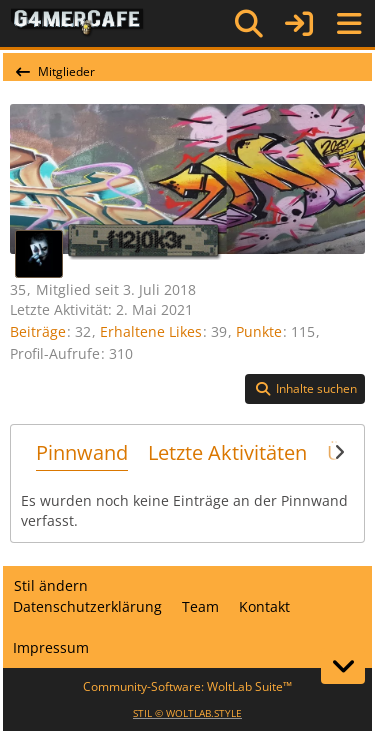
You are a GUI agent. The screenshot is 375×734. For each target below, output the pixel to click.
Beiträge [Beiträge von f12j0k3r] (38, 331)
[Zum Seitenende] (343, 666)
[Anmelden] (299, 23)
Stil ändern (51, 585)
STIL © (187, 713)
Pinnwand (82, 452)
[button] (305, 389)
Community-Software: (187, 686)
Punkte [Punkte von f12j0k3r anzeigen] (259, 331)
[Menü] (349, 24)
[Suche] (249, 24)
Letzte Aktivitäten (227, 452)
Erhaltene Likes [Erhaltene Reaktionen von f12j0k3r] (151, 331)
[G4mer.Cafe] (77, 23)
